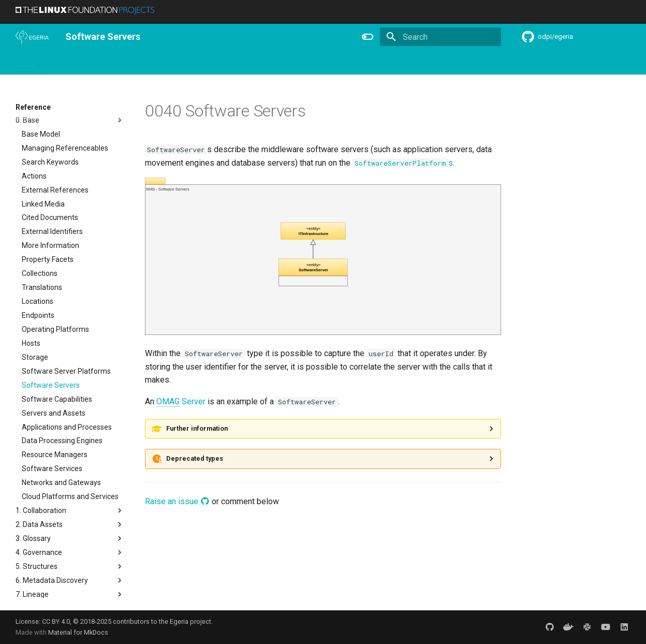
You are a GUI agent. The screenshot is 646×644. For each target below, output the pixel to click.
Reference (314, 63)
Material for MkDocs (78, 632)
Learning (135, 63)
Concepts (359, 63)
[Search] (441, 37)
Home (25, 63)
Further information (197, 428)
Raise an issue (177, 501)
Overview (63, 63)
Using (100, 63)
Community (181, 63)
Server (181, 402)
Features (270, 63)
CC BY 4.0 (56, 621)
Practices (402, 63)
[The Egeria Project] (32, 37)
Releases (228, 63)
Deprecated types (195, 458)
